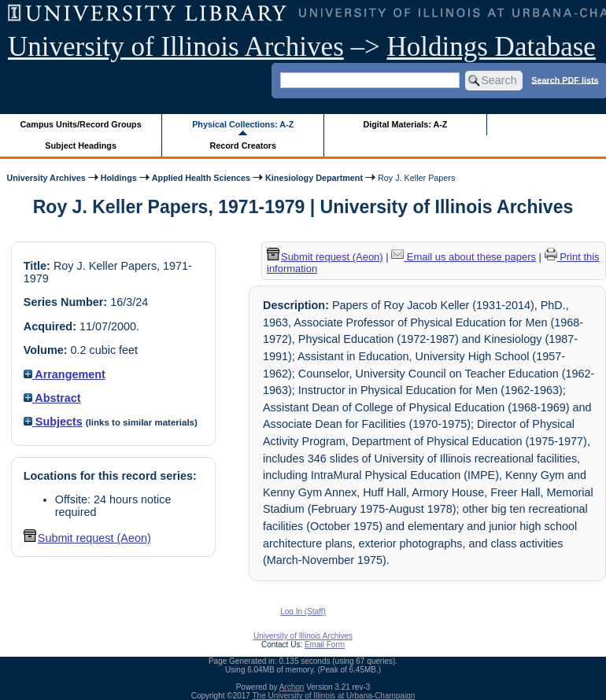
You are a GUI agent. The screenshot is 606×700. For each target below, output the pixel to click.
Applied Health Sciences (201, 178)
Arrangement (65, 374)
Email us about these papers (464, 257)
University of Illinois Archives (176, 47)
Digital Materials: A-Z (405, 124)
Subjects (53, 422)
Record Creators (243, 146)
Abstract (52, 398)
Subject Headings (81, 146)
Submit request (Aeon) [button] (87, 538)
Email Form (325, 645)
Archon (292, 687)
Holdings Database (491, 47)
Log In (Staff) (303, 612)
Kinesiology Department (314, 178)
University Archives (46, 178)
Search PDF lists (565, 79)
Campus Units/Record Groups (81, 124)
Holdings (119, 178)
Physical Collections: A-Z (243, 124)
